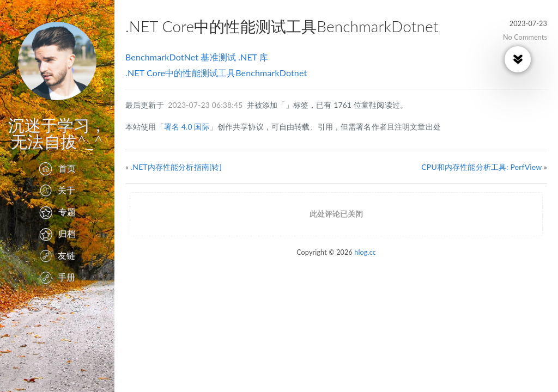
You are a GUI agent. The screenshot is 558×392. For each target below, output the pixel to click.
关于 (57, 190)
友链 (57, 255)
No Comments (525, 37)
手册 (57, 277)
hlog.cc (365, 252)
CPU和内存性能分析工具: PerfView (481, 167)
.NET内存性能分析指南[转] (176, 167)
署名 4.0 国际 (187, 127)
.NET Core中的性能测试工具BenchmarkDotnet (216, 73)
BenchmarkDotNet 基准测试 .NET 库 (197, 57)
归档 (57, 233)
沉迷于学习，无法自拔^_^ (57, 133)
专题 (57, 212)
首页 (57, 168)
